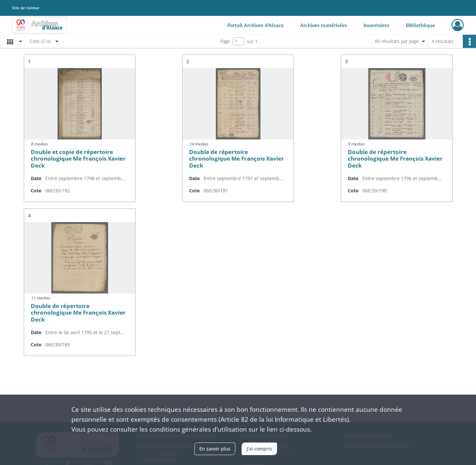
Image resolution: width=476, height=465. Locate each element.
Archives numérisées (324, 25)
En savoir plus (215, 449)
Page (225, 41)
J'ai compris (259, 449)
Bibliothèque (420, 25)
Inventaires (377, 25)
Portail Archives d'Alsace (256, 25)
